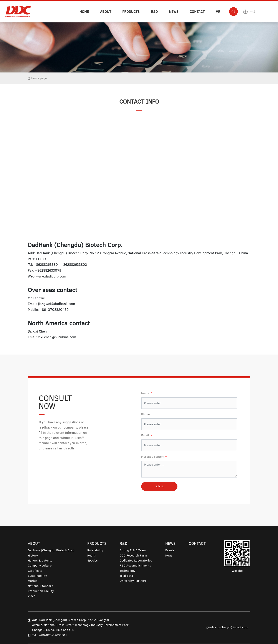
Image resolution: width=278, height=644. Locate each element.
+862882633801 (47, 264)
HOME (84, 12)
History (33, 555)
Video (32, 596)
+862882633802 (74, 264)
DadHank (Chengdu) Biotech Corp (51, 550)
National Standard (41, 586)
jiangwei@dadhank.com (56, 304)
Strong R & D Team (133, 550)
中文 (253, 12)
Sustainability (37, 576)
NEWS (174, 12)
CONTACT (197, 12)
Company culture (40, 565)
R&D (154, 12)
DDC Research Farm (133, 555)
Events (170, 550)
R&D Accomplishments (135, 565)
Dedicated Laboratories (136, 560)
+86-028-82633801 (53, 635)
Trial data (126, 576)
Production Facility (41, 591)
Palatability (95, 550)
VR (218, 12)
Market (33, 581)
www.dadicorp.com (51, 276)
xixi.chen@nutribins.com (57, 337)
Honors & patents (40, 560)
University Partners (133, 581)
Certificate (35, 571)
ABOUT (106, 12)
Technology (127, 571)
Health (92, 555)
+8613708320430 (54, 309)
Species (93, 560)
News (169, 555)
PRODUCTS (131, 12)
